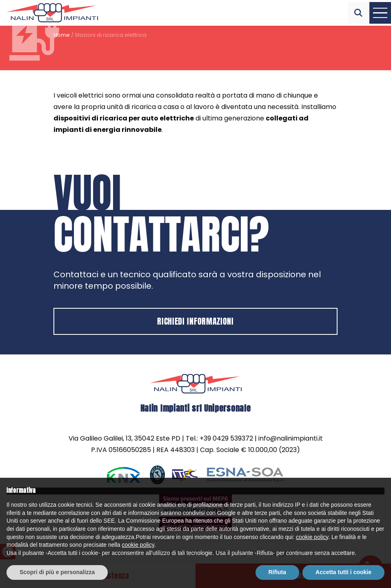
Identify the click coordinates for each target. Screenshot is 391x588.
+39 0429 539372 (226, 438)
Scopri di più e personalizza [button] (57, 572)
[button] (359, 13)
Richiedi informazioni (195, 321)
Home (62, 35)
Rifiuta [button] (278, 572)
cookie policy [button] (312, 537)
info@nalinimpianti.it (291, 438)
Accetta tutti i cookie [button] (343, 572)
